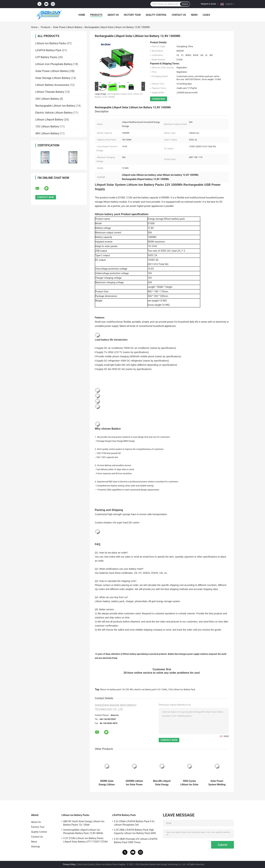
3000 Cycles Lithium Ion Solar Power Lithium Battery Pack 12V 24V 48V (189, 783)
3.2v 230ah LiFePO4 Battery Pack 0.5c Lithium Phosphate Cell (134, 823)
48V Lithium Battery (47, 133)
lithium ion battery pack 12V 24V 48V (117, 690)
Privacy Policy (69, 864)
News (194, 15)
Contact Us (179, 15)
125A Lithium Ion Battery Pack (182, 690)
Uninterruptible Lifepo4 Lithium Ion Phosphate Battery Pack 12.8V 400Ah (83, 831)
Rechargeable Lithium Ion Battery (55, 106)
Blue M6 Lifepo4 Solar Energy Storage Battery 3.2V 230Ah (162, 783)
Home (82, 15)
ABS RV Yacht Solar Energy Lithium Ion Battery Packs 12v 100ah (84, 823)
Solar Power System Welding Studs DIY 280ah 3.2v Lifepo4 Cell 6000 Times (217, 783)
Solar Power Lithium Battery (68, 27)
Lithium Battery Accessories (52, 85)
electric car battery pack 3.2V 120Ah (151, 690)
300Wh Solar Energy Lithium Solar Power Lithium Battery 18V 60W (107, 783)
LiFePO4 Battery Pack (48, 50)
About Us (113, 15)
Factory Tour (132, 15)
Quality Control (156, 15)
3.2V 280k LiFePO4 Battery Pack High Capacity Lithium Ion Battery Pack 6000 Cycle (135, 832)
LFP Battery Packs (46, 57)
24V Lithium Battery (47, 99)
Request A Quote (208, 4)
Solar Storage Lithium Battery (53, 78)
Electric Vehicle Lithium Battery (54, 113)
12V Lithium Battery (47, 126)
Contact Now (159, 99)
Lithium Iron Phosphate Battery (54, 64)
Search (185, 4)
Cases (206, 15)
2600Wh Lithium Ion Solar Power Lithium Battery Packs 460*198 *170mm (134, 783)
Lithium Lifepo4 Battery (49, 120)
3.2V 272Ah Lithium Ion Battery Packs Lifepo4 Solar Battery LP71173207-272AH (85, 840)
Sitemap (35, 847)
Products (96, 15)
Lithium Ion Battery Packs (51, 43)
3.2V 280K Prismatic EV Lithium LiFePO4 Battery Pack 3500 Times (136, 841)
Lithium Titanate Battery (50, 92)
